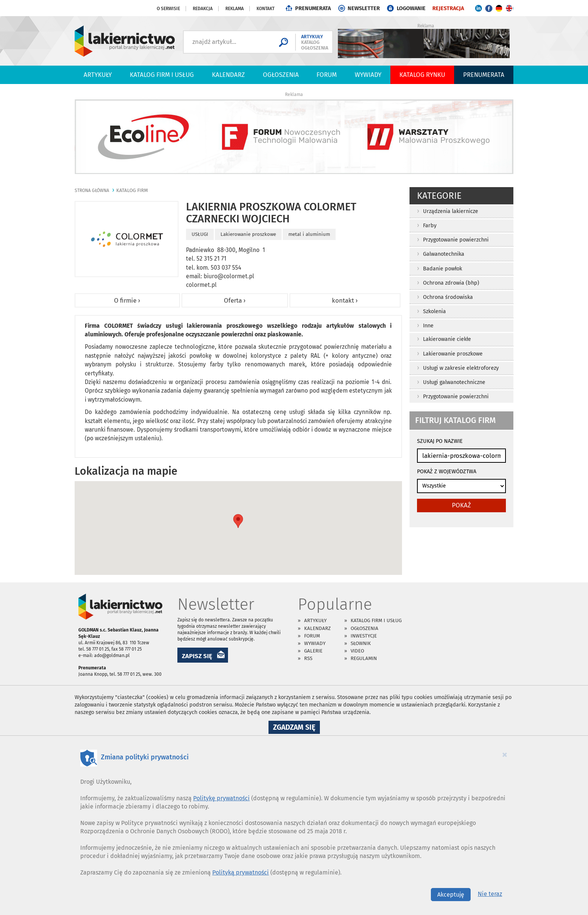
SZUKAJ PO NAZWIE (440, 441)
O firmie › (127, 300)
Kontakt (265, 9)
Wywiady (368, 75)
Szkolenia (434, 311)
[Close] (505, 754)
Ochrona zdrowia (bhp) (451, 283)
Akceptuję (451, 895)
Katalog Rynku (422, 75)
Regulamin (364, 658)
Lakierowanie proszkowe (453, 354)
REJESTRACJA (448, 8)
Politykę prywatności (221, 798)
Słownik (361, 643)
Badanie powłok (442, 269)
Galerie (313, 651)
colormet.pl (201, 285)
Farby (430, 226)
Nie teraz (490, 894)
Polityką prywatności (241, 872)
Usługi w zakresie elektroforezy (461, 368)
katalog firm (132, 190)
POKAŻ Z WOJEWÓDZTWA (447, 472)
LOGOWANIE (411, 8)
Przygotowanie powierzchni (456, 240)
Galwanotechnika (444, 254)
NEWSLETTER (364, 8)
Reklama (235, 9)
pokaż (461, 505)
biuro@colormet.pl (229, 276)
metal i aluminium (309, 234)
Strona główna (92, 190)
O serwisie (168, 9)
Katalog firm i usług (162, 75)
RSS (308, 658)
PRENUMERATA (313, 8)
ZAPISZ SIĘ (197, 656)
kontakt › (345, 300)
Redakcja (203, 9)
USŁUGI (200, 234)
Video (357, 651)
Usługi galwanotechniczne (454, 382)
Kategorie (439, 196)
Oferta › (235, 300)
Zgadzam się (296, 728)
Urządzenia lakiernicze (451, 211)
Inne (428, 326)
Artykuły (98, 75)
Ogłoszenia (281, 75)
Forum (327, 75)
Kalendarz (228, 75)
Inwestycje (364, 636)
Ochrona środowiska (448, 297)
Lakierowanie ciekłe (447, 339)
